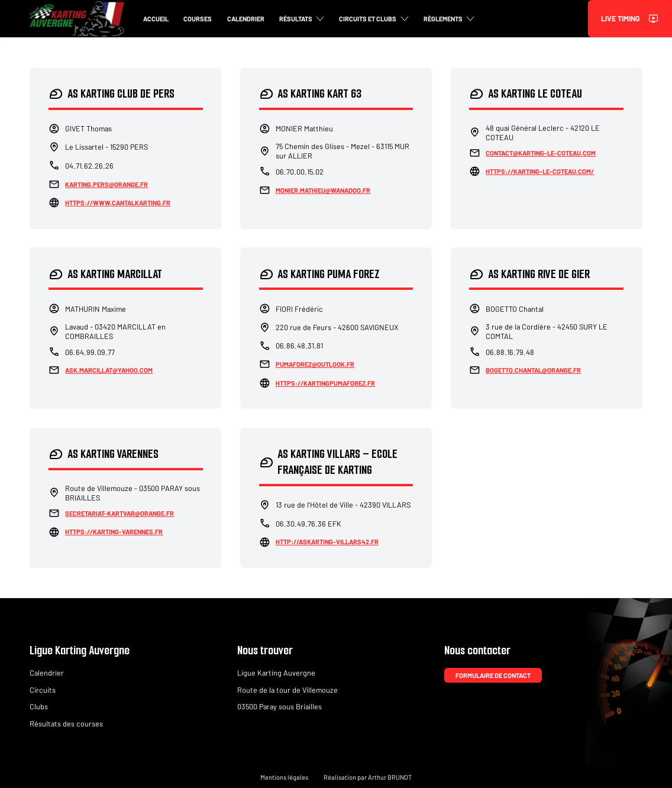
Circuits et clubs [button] (374, 19)
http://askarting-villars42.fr (327, 542)
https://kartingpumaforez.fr (325, 383)
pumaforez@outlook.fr (315, 364)
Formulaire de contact (493, 675)
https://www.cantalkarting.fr (118, 203)
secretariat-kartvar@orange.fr (119, 513)
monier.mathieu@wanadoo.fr (323, 190)
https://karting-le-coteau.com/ (540, 171)
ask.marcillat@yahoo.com (109, 370)
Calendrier (47, 673)
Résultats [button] (302, 19)
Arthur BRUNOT (390, 777)
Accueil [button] (156, 19)
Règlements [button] (449, 19)
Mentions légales (284, 777)
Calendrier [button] (246, 19)
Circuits (43, 690)
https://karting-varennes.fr (114, 532)
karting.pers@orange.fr (106, 184)
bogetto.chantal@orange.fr (533, 370)
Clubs (39, 706)
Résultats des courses (66, 724)
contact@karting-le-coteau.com (541, 153)
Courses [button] (198, 19)
